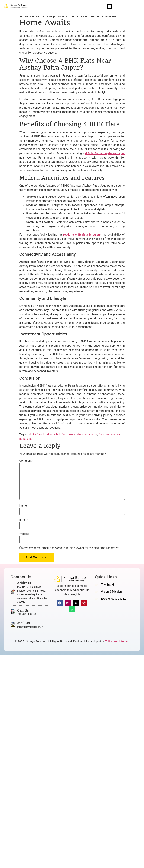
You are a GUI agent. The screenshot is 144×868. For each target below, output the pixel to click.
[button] (109, 6)
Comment (26, 461)
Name (24, 506)
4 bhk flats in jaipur (41, 435)
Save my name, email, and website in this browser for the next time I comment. (71, 548)
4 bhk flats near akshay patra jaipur (76, 435)
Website (24, 534)
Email (24, 520)
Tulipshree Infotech (117, 641)
